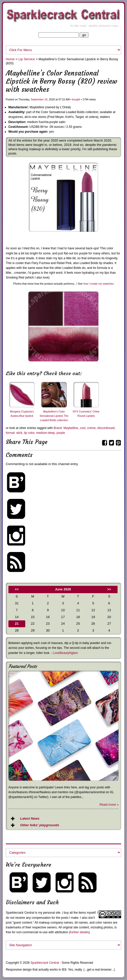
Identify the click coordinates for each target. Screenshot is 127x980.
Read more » (109, 805)
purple (61, 433)
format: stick (14, 433)
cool (83, 428)
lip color (29, 433)
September (37, 99)
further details (79, 932)
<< (17, 589)
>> (109, 589)
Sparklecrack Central (20, 913)
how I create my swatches (98, 284)
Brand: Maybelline (66, 428)
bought (76, 99)
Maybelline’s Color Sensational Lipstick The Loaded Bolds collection (54, 416)
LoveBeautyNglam (65, 653)
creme (91, 428)
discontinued (106, 428)
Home (10, 59)
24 (46, 99)
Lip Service (27, 59)
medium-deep (45, 433)
